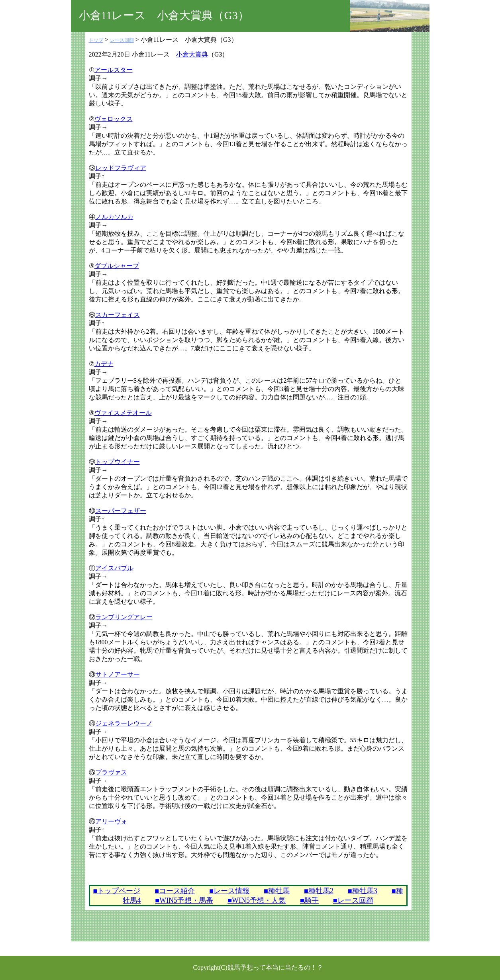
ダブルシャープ (117, 266)
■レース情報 (229, 891)
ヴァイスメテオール (123, 413)
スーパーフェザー (121, 511)
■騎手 (309, 900)
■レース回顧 (353, 900)
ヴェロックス (114, 119)
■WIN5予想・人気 (257, 900)
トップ (96, 40)
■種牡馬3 (363, 891)
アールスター (114, 70)
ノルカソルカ (114, 217)
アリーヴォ (111, 821)
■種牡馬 (277, 891)
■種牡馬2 (319, 891)
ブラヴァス (111, 772)
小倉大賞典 (192, 54)
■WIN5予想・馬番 (184, 900)
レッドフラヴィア (121, 168)
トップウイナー (118, 462)
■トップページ (117, 891)
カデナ (104, 364)
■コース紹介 (175, 891)
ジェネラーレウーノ (124, 723)
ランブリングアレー (124, 617)
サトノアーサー (118, 674)
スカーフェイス (118, 315)
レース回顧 (122, 40)
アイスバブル (114, 568)
